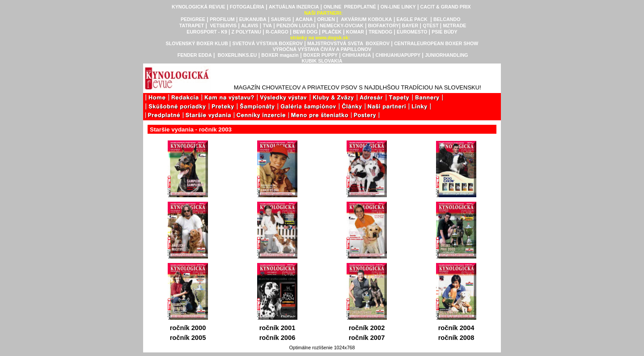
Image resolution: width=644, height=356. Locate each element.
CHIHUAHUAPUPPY (398, 55)
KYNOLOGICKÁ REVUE (199, 7)
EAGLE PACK (412, 19)
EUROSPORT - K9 (208, 32)
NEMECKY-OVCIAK (342, 25)
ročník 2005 (188, 338)
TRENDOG (381, 32)
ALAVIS (250, 25)
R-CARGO (277, 32)
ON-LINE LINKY (398, 7)
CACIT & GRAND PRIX (446, 7)
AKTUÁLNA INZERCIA (294, 7)
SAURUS (281, 19)
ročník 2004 (456, 328)
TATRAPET (192, 25)
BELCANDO (447, 19)
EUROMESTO (413, 32)
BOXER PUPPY (320, 55)
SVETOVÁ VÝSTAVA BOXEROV (267, 43)
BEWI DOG (305, 32)
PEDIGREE (193, 19)
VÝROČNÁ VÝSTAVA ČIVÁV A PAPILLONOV (322, 49)
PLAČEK (332, 32)
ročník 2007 (367, 338)
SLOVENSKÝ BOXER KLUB (197, 43)
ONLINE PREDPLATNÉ (350, 7)
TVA (267, 25)
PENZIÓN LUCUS (296, 25)
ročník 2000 (188, 328)
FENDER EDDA (195, 55)
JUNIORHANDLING (447, 55)
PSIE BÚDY (444, 32)
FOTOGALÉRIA (247, 7)
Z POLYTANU (246, 32)
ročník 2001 (278, 328)
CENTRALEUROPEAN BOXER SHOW (436, 43)
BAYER (410, 25)
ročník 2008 (456, 338)
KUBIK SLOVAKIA (322, 61)
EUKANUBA (253, 19)
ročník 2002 (367, 328)
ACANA (304, 19)
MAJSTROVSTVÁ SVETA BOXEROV (348, 43)
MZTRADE (454, 25)
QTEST (431, 25)
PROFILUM (222, 19)
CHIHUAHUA (357, 55)
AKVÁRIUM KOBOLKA (366, 19)
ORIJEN (326, 19)
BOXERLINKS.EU (237, 55)
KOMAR (355, 32)
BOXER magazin (280, 55)
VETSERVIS (224, 25)
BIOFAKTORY (383, 25)
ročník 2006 (278, 338)
